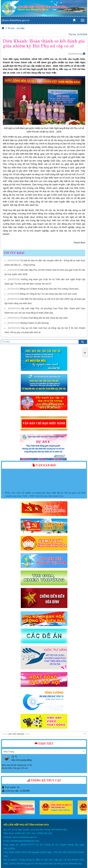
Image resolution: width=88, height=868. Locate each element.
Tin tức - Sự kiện (16, 28)
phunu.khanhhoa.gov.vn (16, 20)
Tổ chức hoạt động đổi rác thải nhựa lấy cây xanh (44, 318)
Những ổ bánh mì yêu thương (34, 323)
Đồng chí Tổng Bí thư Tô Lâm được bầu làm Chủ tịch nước (48, 294)
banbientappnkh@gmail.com (25, 841)
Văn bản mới (44, 466)
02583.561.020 (22, 833)
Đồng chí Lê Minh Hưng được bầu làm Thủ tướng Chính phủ (49, 289)
